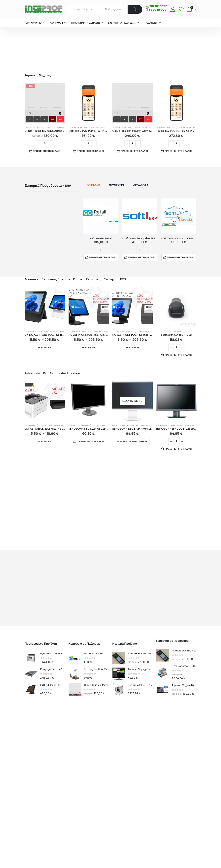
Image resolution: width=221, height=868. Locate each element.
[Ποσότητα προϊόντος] (45, 144)
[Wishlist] (181, 9)
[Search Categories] (114, 9)
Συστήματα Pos (56, 332)
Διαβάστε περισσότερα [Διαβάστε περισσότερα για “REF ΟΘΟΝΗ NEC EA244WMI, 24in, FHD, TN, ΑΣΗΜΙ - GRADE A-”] (134, 441)
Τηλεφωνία (151, 23)
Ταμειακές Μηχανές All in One (84, 128)
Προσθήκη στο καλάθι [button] (47, 151)
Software (57, 23)
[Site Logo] (44, 9)
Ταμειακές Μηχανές (35, 128)
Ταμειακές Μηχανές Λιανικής (61, 128)
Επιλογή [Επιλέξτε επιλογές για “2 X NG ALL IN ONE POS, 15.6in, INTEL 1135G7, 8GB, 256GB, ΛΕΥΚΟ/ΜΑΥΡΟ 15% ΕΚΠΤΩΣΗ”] (46, 347)
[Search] (135, 9)
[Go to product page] (45, 103)
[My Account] (173, 9)
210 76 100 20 (158, 6)
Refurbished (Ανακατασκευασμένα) (42, 426)
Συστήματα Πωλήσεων (122, 23)
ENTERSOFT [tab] (116, 185)
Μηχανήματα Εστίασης (86, 23)
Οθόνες (73, 426)
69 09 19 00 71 (158, 10)
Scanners (176, 332)
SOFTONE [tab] (94, 185)
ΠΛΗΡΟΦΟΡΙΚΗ (34, 23)
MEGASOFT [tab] (140, 185)
